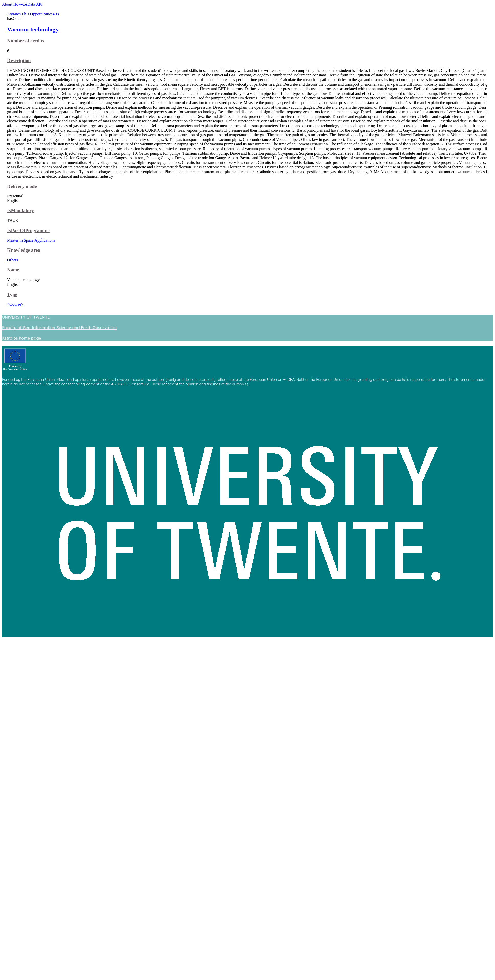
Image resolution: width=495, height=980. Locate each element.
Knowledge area (24, 250)
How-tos (20, 4)
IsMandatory (21, 210)
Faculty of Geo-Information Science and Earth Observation (59, 328)
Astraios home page (22, 338)
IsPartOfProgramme (28, 230)
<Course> (15, 304)
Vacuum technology (33, 29)
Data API (35, 4)
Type (12, 294)
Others (13, 260)
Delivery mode (22, 186)
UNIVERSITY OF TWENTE (26, 317)
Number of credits (26, 41)
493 (56, 14)
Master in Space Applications (31, 240)
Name (13, 270)
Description (19, 60)
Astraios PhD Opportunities (30, 14)
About (7, 4)
